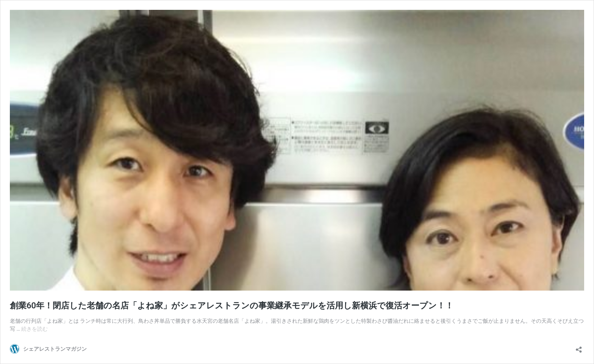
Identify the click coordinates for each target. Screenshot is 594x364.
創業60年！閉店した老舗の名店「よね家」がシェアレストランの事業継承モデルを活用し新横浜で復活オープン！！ (232, 306)
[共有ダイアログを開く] (579, 347)
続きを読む (34, 329)
